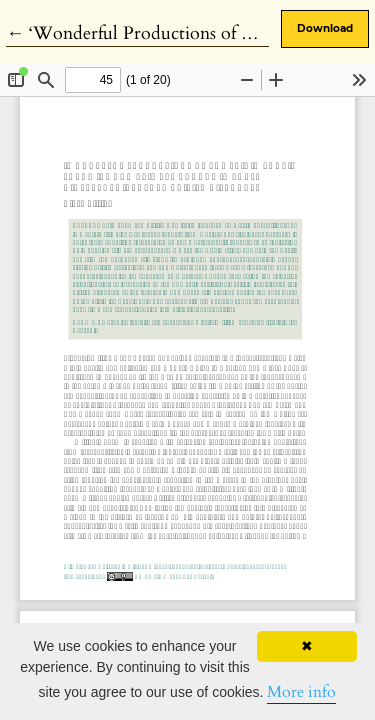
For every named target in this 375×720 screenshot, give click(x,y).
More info (301, 692)
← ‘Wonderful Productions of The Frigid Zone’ (190, 33)
